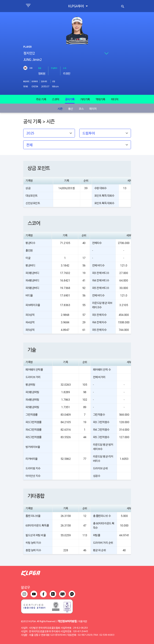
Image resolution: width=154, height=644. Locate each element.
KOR (31, 68)
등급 (40, 68)
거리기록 (85, 99)
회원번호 (35, 81)
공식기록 (70, 99)
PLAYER (27, 47)
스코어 (56, 99)
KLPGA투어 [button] (76, 6)
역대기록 (100, 99)
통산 (70, 108)
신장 (53, 81)
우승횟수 (54, 68)
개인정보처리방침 (67, 621)
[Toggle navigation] (28, 6)
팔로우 (26, 587)
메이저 (93, 108)
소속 (65, 68)
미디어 (115, 99)
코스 (81, 108)
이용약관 (83, 621)
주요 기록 (41, 99)
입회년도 (44, 81)
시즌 (60, 108)
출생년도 (26, 81)
